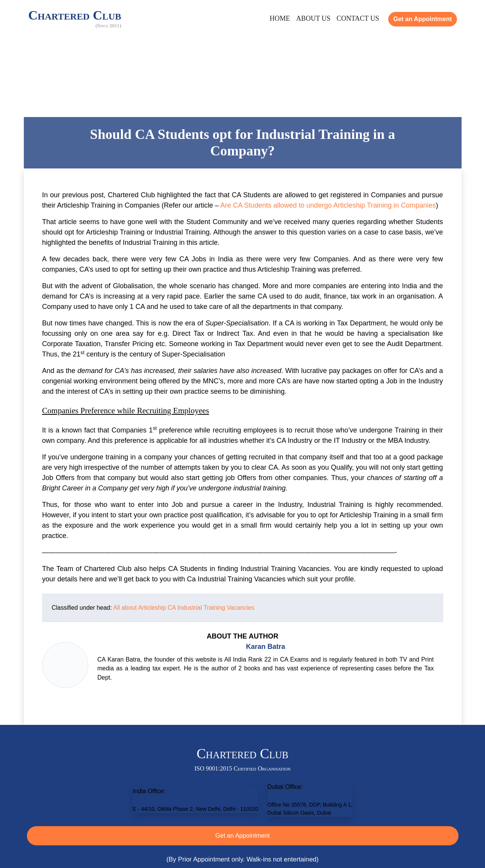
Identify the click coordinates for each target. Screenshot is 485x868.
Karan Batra (265, 647)
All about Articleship (140, 608)
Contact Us (358, 18)
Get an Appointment (422, 19)
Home (280, 18)
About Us (313, 18)
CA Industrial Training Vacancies (211, 608)
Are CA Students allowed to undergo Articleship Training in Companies (328, 205)
